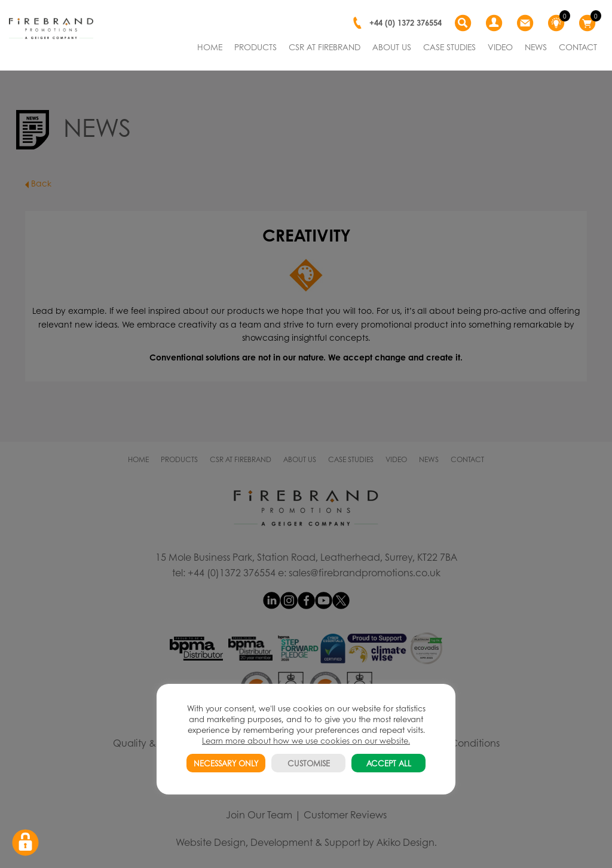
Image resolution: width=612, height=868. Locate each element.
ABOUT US (392, 47)
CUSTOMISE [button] (309, 763)
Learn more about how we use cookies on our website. (306, 740)
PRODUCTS (255, 47)
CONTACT (578, 47)
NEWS (536, 47)
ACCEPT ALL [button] (389, 763)
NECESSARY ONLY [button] (226, 763)
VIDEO (500, 47)
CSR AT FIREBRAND (325, 47)
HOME (210, 47)
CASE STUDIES (449, 47)
